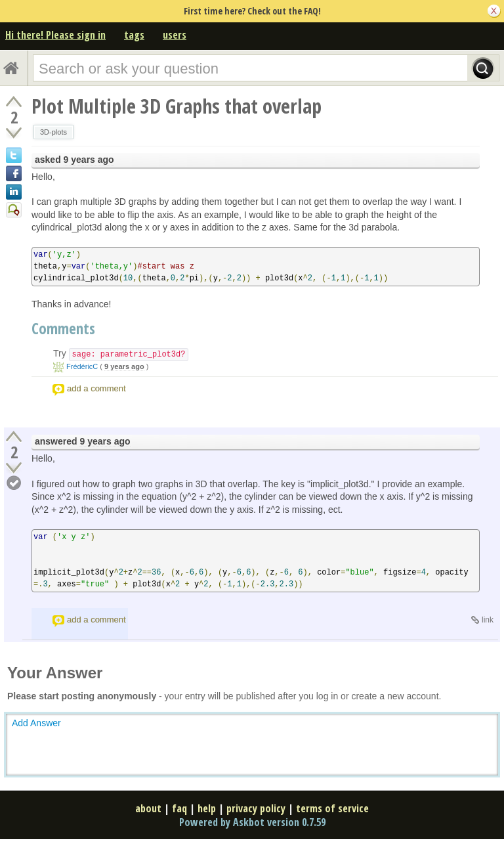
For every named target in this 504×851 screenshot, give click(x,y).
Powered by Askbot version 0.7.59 (252, 822)
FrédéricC (82, 366)
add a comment (96, 388)
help (207, 808)
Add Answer (36, 723)
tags (134, 35)
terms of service (332, 808)
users (175, 35)
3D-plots (53, 132)
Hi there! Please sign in (55, 35)
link (488, 620)
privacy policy (256, 808)
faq (179, 808)
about (148, 808)
